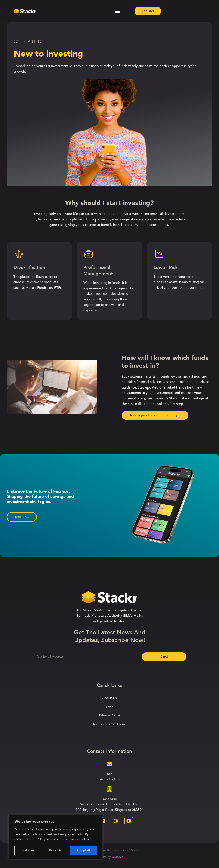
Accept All (83, 850)
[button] (117, 10)
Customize (28, 850)
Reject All (56, 850)
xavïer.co (118, 857)
